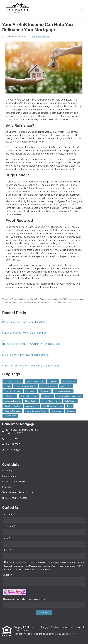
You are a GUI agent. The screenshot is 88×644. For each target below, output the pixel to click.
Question (7, 575)
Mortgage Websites (24, 634)
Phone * (7, 550)
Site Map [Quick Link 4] (6, 487)
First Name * (9, 514)
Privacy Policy (31, 569)
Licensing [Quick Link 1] (7, 471)
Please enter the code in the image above (24, 599)
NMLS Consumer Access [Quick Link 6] (15, 498)
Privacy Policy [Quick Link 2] (9, 476)
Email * (6, 538)
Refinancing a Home (41, 37)
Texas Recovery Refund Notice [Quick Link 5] (18, 492)
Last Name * (9, 526)
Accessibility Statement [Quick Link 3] (14, 482)
